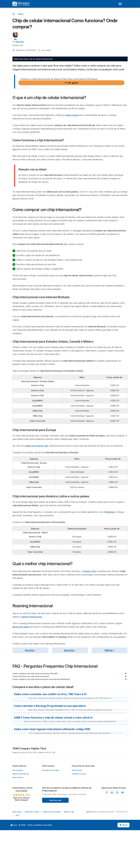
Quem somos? (18, 815)
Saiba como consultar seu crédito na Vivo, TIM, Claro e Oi (50, 732)
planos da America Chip (37, 484)
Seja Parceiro (77, 808)
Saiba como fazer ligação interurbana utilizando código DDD (52, 767)
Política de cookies (32, 850)
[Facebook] (107, 830)
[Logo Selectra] (21, 4)
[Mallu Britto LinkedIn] (15, 39)
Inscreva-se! (55, 838)
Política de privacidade (52, 850)
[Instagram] (117, 830)
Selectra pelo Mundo (21, 812)
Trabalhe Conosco (79, 812)
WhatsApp (109, 550)
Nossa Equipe (18, 808)
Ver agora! (71, 121)
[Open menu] (120, 4)
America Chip (90, 609)
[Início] (14, 14)
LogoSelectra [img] (14, 863)
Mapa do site (69, 850)
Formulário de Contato (51, 808)
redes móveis (72, 153)
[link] (22, 832)
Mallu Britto (20, 42)
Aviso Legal (17, 850)
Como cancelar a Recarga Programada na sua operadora (50, 744)
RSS (17, 853)
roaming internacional (31, 655)
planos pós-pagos (21, 665)
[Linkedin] (112, 830)
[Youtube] (123, 830)
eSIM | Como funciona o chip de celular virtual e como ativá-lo (53, 755)
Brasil (123, 863)
